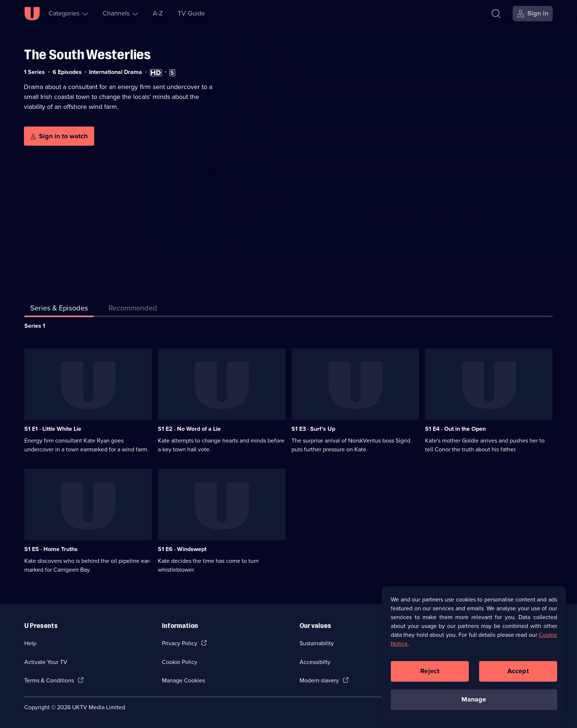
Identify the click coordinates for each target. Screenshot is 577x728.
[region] (474, 656)
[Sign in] (533, 14)
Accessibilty (315, 662)
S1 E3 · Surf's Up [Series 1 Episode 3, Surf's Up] (313, 429)
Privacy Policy (180, 643)
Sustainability (317, 643)
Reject (430, 674)
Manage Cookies (183, 680)
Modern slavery (319, 680)
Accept (518, 674)
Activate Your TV (46, 662)
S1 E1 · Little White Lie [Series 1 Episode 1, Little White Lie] (53, 429)
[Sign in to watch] (59, 136)
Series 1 (35, 326)
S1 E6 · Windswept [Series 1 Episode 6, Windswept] (182, 549)
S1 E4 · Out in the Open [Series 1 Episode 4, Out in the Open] (455, 429)
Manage (474, 702)
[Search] (498, 14)
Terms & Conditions (49, 680)
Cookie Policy (180, 662)
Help (30, 643)
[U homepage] (32, 14)
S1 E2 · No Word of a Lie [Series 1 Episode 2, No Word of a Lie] (189, 429)
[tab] (133, 309)
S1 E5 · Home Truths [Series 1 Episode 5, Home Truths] (51, 549)
